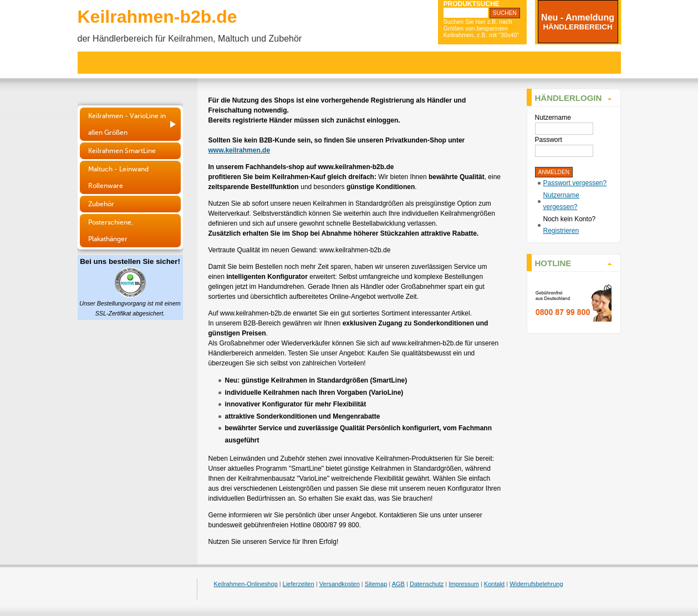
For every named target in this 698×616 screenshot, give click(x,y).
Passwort (549, 140)
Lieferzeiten (299, 584)
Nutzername (553, 118)
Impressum (464, 584)
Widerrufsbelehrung (536, 584)
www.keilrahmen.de (240, 150)
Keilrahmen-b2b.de (157, 17)
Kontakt (494, 584)
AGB (398, 584)
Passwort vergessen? (575, 183)
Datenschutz (427, 584)
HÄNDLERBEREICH (577, 27)
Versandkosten (340, 584)
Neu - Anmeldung (578, 17)
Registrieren (561, 231)
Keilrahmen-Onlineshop (246, 584)
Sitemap (376, 584)
